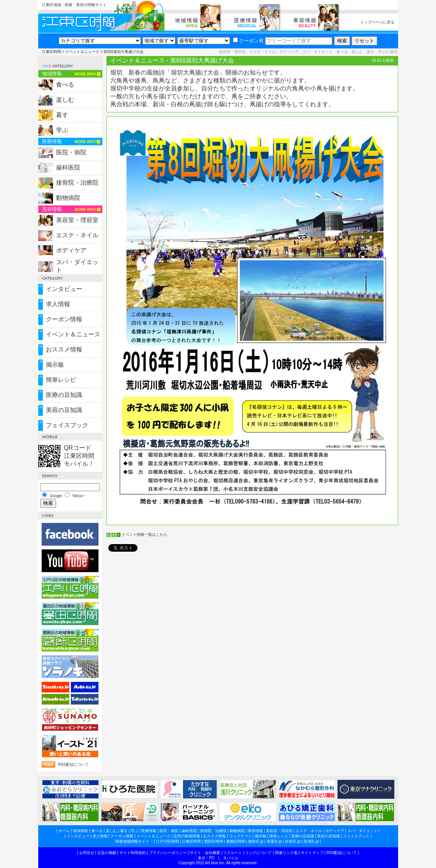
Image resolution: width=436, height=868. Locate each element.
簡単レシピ (61, 380)
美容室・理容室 (77, 220)
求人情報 (58, 304)
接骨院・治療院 (77, 183)
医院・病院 (71, 152)
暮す (62, 115)
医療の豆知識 (64, 395)
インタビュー (64, 289)
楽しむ (65, 100)
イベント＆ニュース (82, 52)
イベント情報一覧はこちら (144, 534)
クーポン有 (248, 41)
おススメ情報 (64, 349)
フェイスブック (67, 425)
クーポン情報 (64, 319)
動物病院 (68, 198)
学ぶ (62, 130)
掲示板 (55, 365)
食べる (65, 85)
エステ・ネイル (77, 235)
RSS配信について (73, 765)
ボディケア (71, 250)
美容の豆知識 (64, 410)
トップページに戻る (377, 22)
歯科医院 (68, 167)
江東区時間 (52, 52)
